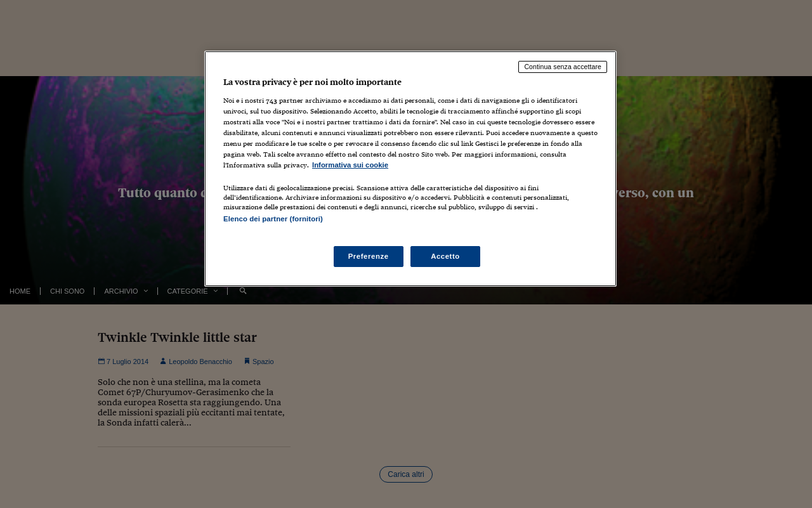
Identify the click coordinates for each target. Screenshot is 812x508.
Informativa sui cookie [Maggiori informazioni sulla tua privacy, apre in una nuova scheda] (350, 165)
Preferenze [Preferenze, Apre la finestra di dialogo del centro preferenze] (369, 256)
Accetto (445, 256)
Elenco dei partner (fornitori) (273, 219)
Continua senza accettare (563, 67)
